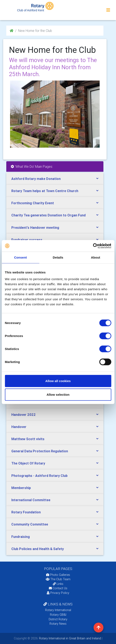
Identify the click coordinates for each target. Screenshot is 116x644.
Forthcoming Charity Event (33, 203)
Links (58, 584)
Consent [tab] (20, 257)
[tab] (55, 179)
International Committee (31, 500)
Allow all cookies (58, 381)
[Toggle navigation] (108, 10)
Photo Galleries (58, 575)
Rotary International (58, 610)
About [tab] (96, 257)
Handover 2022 (23, 415)
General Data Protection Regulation (40, 451)
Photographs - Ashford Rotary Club (39, 476)
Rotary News (58, 624)
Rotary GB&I (58, 615)
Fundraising (21, 537)
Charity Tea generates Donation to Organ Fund (48, 215)
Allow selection (58, 395)
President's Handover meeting (35, 228)
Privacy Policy (58, 593)
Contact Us (58, 588)
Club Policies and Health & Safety (38, 549)
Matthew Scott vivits (28, 439)
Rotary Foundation (26, 512)
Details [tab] (58, 257)
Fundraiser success (27, 240)
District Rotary (58, 619)
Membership (21, 488)
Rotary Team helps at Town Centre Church (45, 191)
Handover (19, 427)
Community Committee (30, 524)
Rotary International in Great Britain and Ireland (70, 638)
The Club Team (58, 579)
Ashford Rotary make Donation (36, 179)
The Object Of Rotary (28, 463)
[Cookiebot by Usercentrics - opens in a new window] (93, 246)
